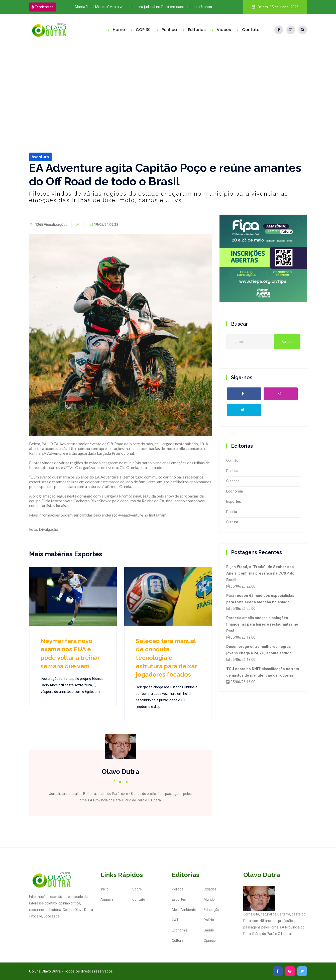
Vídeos (224, 30)
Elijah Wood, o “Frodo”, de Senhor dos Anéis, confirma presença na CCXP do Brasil (260, 573)
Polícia (232, 512)
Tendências (43, 7)
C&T (175, 920)
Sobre (137, 889)
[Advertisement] (168, 83)
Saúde (209, 930)
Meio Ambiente (184, 910)
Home (119, 30)
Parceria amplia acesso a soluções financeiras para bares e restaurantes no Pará (262, 624)
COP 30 (143, 30)
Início (104, 889)
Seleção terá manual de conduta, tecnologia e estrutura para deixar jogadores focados (166, 658)
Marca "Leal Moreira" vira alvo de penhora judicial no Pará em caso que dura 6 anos (143, 7)
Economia (235, 491)
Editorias (197, 30)
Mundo (209, 899)
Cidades (233, 481)
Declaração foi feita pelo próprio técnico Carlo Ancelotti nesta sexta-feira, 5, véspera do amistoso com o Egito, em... (72, 685)
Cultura (232, 522)
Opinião (232, 460)
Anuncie (107, 899)
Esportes (234, 502)
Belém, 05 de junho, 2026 (275, 7)
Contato (251, 30)
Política (169, 30)
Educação (211, 910)
